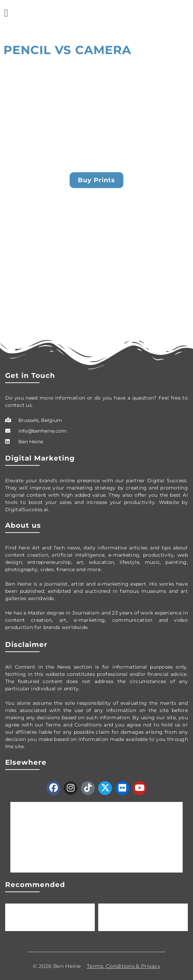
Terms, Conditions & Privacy (124, 966)
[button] (6, 13)
